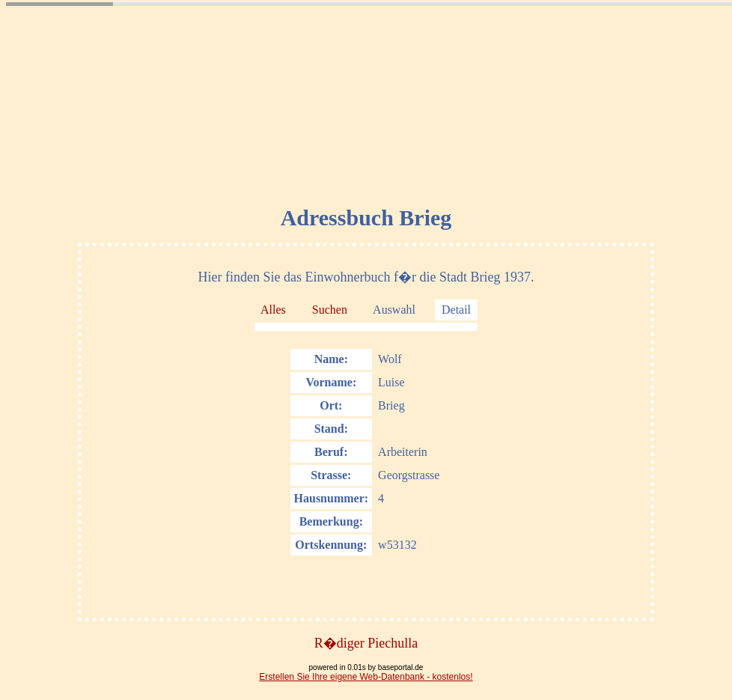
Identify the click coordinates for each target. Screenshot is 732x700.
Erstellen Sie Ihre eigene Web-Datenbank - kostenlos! (366, 677)
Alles (273, 310)
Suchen (330, 310)
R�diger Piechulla (366, 643)
